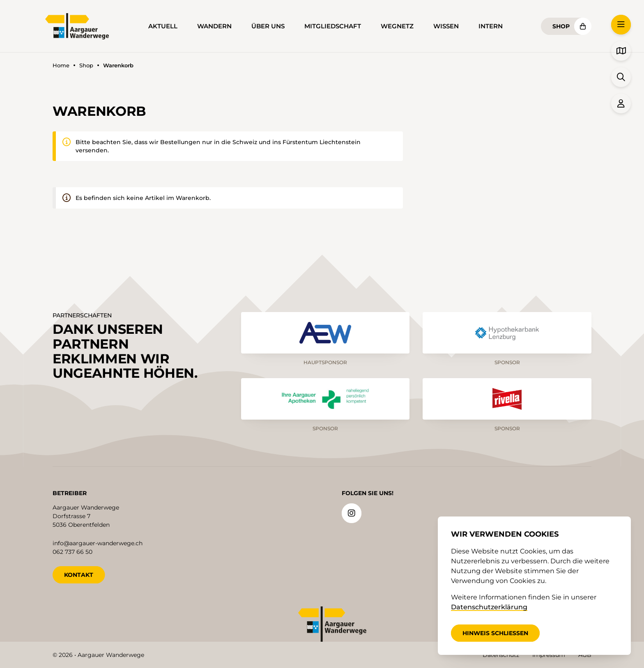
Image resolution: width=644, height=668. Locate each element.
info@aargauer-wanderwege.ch (98, 542)
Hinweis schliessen (495, 633)
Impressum (549, 655)
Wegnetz (397, 26)
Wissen (446, 26)
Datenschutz (501, 655)
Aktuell (163, 26)
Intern (491, 26)
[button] (621, 25)
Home (61, 65)
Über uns (268, 26)
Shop (561, 26)
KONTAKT (79, 574)
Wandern (214, 26)
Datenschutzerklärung (489, 607)
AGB (585, 655)
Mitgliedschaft (333, 26)
